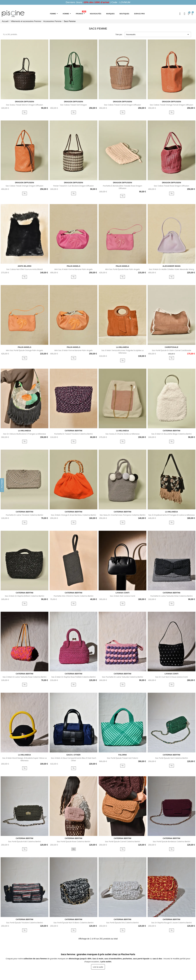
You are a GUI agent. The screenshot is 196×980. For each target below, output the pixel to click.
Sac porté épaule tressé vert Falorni (122, 758)
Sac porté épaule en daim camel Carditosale (171, 350)
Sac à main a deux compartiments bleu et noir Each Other (73, 759)
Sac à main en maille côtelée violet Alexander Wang (171, 269)
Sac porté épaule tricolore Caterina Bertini (25, 923)
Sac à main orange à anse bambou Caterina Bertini (73, 515)
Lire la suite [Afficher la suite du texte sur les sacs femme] (98, 967)
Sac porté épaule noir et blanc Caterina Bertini (74, 923)
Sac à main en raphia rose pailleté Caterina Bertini (73, 677)
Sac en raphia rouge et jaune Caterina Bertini (172, 923)
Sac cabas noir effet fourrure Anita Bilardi (25, 269)
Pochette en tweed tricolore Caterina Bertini (73, 434)
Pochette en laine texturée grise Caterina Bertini (172, 596)
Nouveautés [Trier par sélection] (158, 34)
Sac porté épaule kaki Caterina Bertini (24, 842)
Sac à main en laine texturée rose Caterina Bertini (24, 677)
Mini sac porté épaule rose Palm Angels (122, 269)
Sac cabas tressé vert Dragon (74, 105)
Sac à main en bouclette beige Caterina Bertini (171, 434)
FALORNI (122, 755)
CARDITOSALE (171, 347)
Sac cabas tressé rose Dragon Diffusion (171, 186)
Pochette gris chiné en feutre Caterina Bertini (74, 596)
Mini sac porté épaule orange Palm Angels (24, 350)
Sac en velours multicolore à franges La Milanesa (24, 434)
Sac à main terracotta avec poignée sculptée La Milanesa (122, 352)
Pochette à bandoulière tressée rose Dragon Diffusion (123, 187)
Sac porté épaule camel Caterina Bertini (122, 842)
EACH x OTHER (73, 755)
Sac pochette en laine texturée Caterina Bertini (122, 677)
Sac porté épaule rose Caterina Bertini (73, 842)
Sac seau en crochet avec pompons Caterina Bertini (122, 515)
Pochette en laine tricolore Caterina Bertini (24, 515)
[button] (180, 14)
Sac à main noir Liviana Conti (122, 596)
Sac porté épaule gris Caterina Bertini (122, 923)
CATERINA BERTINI (73, 431)
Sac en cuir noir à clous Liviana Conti (171, 677)
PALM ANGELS (73, 266)
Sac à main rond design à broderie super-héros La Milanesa (24, 759)
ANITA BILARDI (24, 266)
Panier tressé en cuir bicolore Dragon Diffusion (73, 186)
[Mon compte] (185, 14)
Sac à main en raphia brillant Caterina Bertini (24, 596)
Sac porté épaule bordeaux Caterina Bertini (172, 842)
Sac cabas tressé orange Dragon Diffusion (24, 186)
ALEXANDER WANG (171, 266)
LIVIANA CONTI (122, 593)
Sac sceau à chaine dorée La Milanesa (122, 434)
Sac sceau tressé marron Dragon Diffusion (24, 105)
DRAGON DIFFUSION (24, 102)
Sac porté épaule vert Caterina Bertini (171, 758)
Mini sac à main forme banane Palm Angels (74, 269)
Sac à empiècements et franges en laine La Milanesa (171, 515)
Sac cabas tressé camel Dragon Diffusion (122, 105)
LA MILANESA (122, 347)
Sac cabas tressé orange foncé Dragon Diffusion (172, 105)
